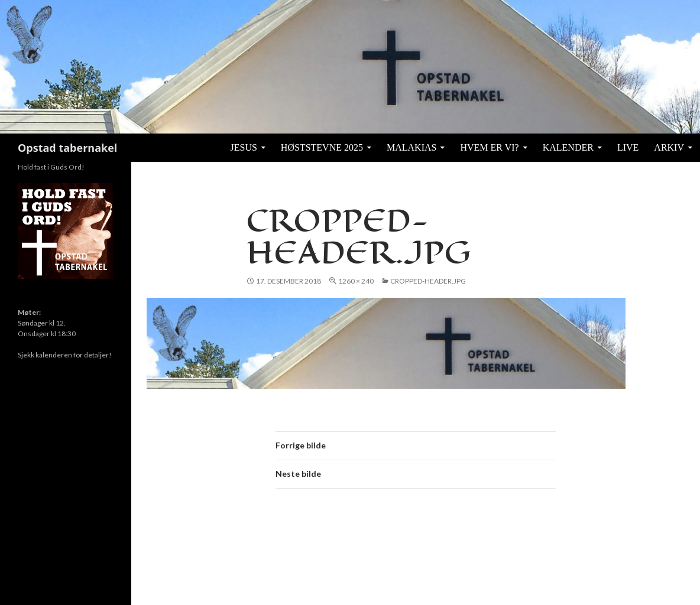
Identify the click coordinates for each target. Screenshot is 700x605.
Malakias (411, 147)
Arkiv (669, 147)
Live (628, 147)
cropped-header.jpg (428, 281)
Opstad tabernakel (67, 148)
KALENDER (568, 147)
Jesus (244, 147)
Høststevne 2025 (322, 147)
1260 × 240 (356, 281)
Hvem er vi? (489, 147)
